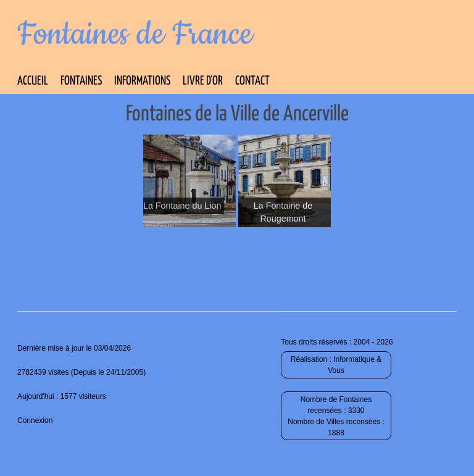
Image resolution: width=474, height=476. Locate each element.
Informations (142, 81)
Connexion (35, 420)
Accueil (33, 81)
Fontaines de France (135, 35)
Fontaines (81, 81)
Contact (252, 81)
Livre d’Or (203, 81)
